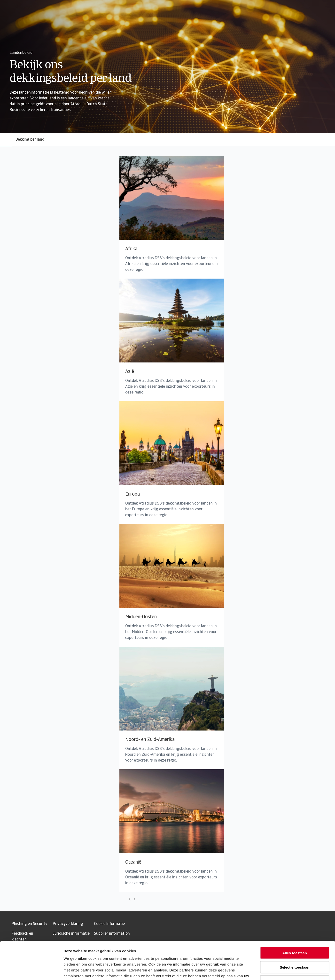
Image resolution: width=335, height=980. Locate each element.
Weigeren (294, 949)
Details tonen (262, 970)
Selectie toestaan (295, 935)
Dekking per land (30, 140)
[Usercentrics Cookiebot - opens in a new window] (31, 971)
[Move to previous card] (130, 899)
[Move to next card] (134, 899)
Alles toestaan (295, 920)
